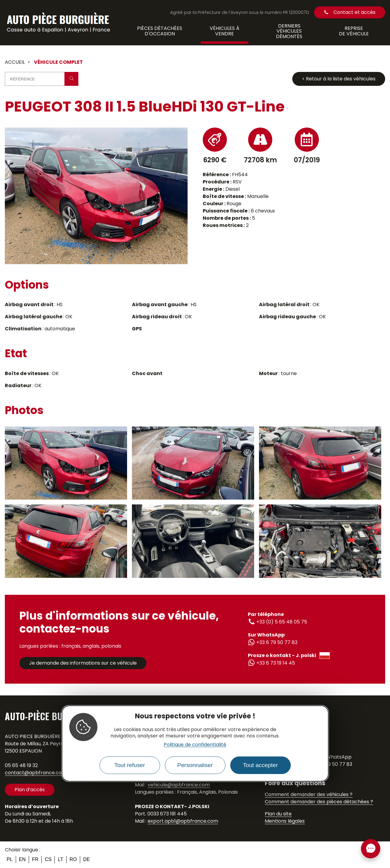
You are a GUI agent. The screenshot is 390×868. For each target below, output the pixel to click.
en (22, 859)
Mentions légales (285, 821)
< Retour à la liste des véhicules (339, 79)
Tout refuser (130, 765)
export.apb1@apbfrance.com (183, 821)
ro (73, 859)
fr (35, 859)
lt (60, 859)
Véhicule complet (58, 62)
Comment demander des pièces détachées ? (319, 802)
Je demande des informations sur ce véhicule (83, 663)
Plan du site (278, 814)
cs (48, 859)
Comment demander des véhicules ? (309, 794)
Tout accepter (260, 765)
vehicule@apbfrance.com (179, 785)
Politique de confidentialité (195, 745)
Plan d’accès (30, 790)
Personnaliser (195, 765)
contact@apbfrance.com (36, 773)
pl (10, 859)
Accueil (15, 62)
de (87, 859)
